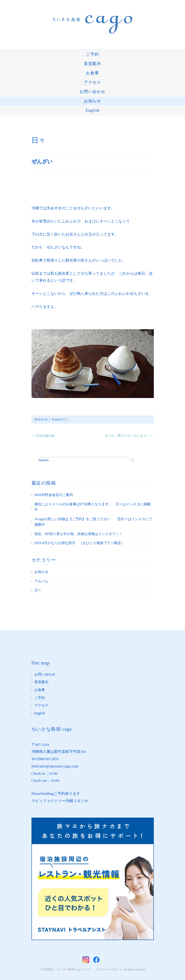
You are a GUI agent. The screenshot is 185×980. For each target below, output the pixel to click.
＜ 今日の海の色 (43, 436)
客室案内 (92, 64)
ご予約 (92, 54)
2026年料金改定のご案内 (54, 495)
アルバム (41, 581)
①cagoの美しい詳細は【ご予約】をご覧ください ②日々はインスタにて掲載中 (94, 522)
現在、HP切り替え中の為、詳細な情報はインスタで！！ (79, 534)
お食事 (92, 73)
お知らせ (92, 101)
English (93, 110)
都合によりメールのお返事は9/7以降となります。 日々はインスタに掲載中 (92, 507)
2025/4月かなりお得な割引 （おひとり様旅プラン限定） (79, 543)
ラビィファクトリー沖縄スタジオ (60, 801)
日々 (38, 140)
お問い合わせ (92, 92)
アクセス (92, 82)
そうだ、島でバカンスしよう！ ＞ (129, 436)
